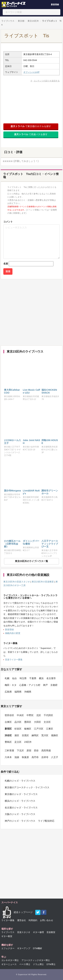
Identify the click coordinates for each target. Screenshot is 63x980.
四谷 (36, 750)
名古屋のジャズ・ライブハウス (21, 808)
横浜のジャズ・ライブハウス (20, 801)
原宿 (29, 750)
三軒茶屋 (9, 750)
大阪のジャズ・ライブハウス (20, 814)
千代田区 (48, 715)
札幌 (7, 678)
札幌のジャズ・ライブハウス (20, 781)
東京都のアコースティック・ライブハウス (27, 787)
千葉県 (33, 678)
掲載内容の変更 (13, 633)
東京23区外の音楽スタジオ (17, 582)
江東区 (50, 729)
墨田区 (28, 722)
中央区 (20, 715)
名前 (6, 264)
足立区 (18, 742)
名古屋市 (51, 678)
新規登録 (55, 5)
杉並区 (18, 729)
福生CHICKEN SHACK (49, 391)
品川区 (18, 722)
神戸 (45, 685)
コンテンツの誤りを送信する (47, 81)
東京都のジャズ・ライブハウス (21, 794)
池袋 (17, 757)
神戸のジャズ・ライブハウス (20, 821)
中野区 (30, 715)
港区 (17, 735)
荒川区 (45, 735)
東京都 (21, 21)
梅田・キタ (11, 685)
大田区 (37, 722)
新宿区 (8, 729)
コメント (8, 222)
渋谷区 (8, 735)
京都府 (54, 685)
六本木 (8, 757)
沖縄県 (28, 692)
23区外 (28, 742)
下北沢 (20, 750)
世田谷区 (9, 715)
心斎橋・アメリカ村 (30, 685)
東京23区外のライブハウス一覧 (32, 561)
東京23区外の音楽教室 (43, 582)
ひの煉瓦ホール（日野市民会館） (12, 544)
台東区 (8, 722)
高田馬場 (46, 750)
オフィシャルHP (31, 72)
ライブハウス (8, 21)
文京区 (47, 722)
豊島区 (8, 742)
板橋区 (28, 729)
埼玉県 (23, 678)
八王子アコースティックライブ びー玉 (50, 544)
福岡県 (18, 692)
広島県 (8, 692)
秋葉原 (25, 757)
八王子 (55, 757)
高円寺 (35, 757)
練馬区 (35, 735)
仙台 (14, 678)
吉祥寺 (45, 757)
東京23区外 (33, 21)
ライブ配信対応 (46, 821)
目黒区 (25, 735)
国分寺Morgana (12, 491)
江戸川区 (39, 729)
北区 (39, 715)
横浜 (41, 678)
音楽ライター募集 (14, 660)
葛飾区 (55, 735)
